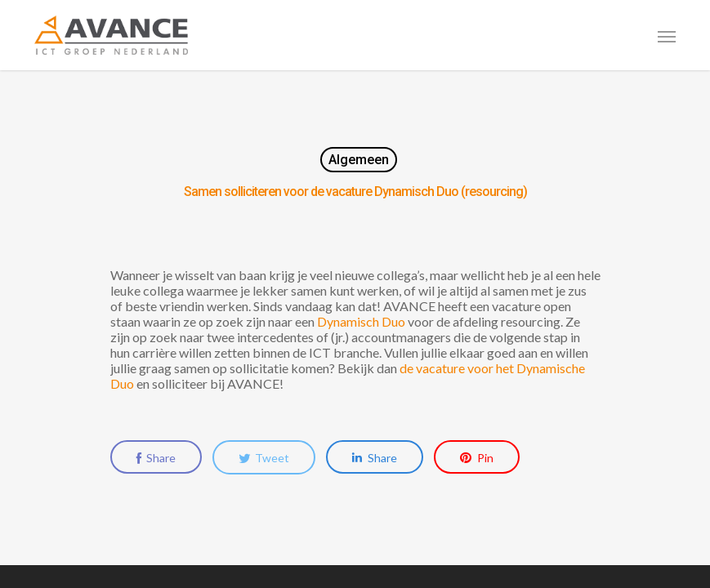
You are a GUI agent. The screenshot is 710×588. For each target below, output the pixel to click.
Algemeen (359, 160)
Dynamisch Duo (361, 321)
